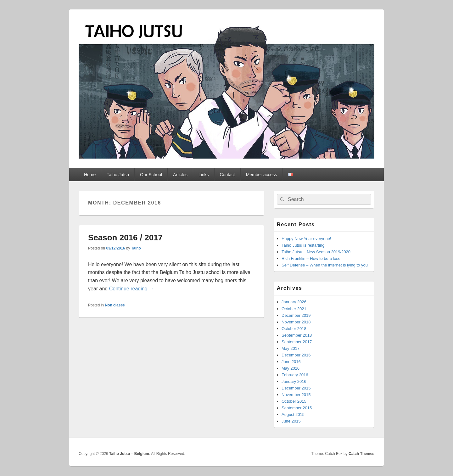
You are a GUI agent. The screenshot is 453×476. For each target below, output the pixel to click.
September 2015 (297, 408)
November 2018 (296, 322)
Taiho (136, 248)
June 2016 (291, 362)
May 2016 (291, 368)
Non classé (115, 305)
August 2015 (293, 414)
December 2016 (296, 355)
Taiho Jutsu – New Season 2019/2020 (316, 252)
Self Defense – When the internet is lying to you (325, 265)
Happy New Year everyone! (306, 239)
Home (90, 175)
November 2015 (296, 395)
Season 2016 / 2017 (125, 238)
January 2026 (294, 302)
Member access (262, 175)
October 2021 (294, 309)
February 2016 (295, 375)
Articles (180, 175)
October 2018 (294, 329)
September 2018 (297, 335)
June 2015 (291, 421)
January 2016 (294, 381)
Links (204, 175)
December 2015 (296, 388)
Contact (227, 175)
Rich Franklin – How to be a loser (312, 258)
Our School (151, 175)
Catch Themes (361, 454)
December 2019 (296, 315)
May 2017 (291, 348)
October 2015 (294, 401)
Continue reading (131, 289)
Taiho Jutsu (118, 175)
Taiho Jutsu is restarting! (304, 245)
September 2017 (297, 342)
